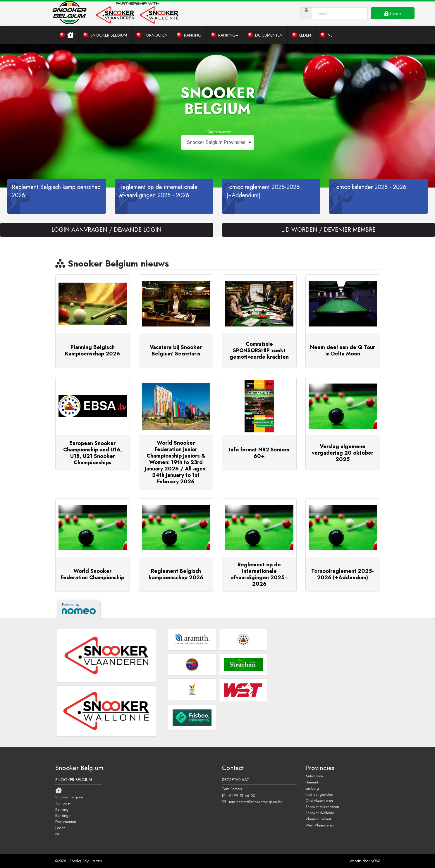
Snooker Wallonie (320, 813)
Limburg (312, 788)
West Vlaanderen (320, 825)
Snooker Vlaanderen (322, 807)
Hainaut (312, 782)
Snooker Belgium (69, 797)
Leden (60, 828)
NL (58, 834)
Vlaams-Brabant (318, 819)
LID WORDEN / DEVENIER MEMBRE (328, 230)
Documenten (66, 821)
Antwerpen (314, 776)
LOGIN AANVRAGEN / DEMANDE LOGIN (106, 230)
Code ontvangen (393, 15)
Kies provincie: (219, 132)
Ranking (62, 809)
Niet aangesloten (319, 794)
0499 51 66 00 (239, 795)
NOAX (375, 861)
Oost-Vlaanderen (319, 800)
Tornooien (63, 803)
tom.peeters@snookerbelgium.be (252, 802)
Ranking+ (63, 815)
